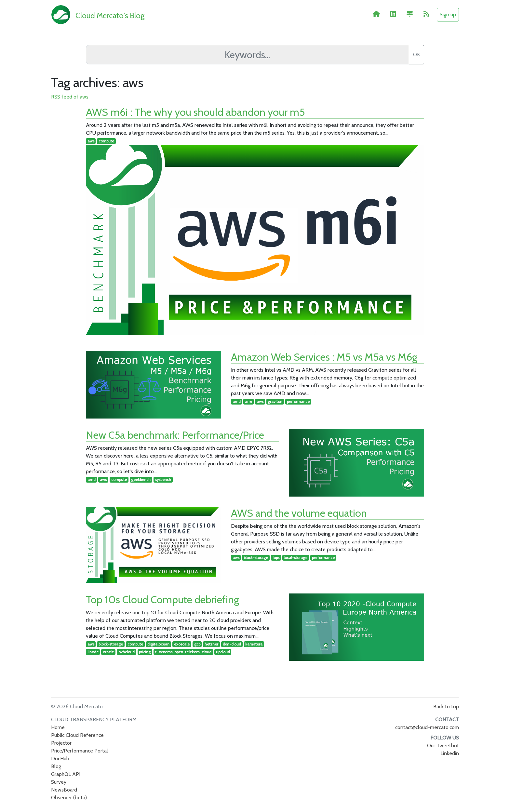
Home (58, 727)
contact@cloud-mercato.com (427, 727)
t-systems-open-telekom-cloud (183, 652)
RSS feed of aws (70, 97)
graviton (275, 401)
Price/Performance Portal (80, 751)
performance (298, 401)
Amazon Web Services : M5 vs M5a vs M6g (324, 357)
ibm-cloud (232, 644)
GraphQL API (66, 774)
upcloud (223, 652)
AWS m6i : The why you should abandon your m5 (195, 112)
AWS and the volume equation (299, 513)
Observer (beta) (69, 798)
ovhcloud (127, 652)
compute (106, 141)
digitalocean (158, 644)
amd (237, 401)
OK (416, 54)
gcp (197, 644)
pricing (145, 652)
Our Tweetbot (443, 745)
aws (91, 141)
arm (248, 401)
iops (276, 558)
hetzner (211, 644)
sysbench (163, 479)
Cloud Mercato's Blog (110, 15)
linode (93, 652)
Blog (56, 766)
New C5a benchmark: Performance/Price (175, 435)
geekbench (141, 479)
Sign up (448, 14)
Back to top (446, 706)
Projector (61, 743)
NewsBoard (64, 790)
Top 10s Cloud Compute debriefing (162, 599)
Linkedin (450, 753)
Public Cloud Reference (77, 735)
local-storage (295, 558)
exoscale (182, 644)
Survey (59, 782)
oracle (108, 652)
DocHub (60, 759)
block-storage (256, 558)
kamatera (254, 644)
